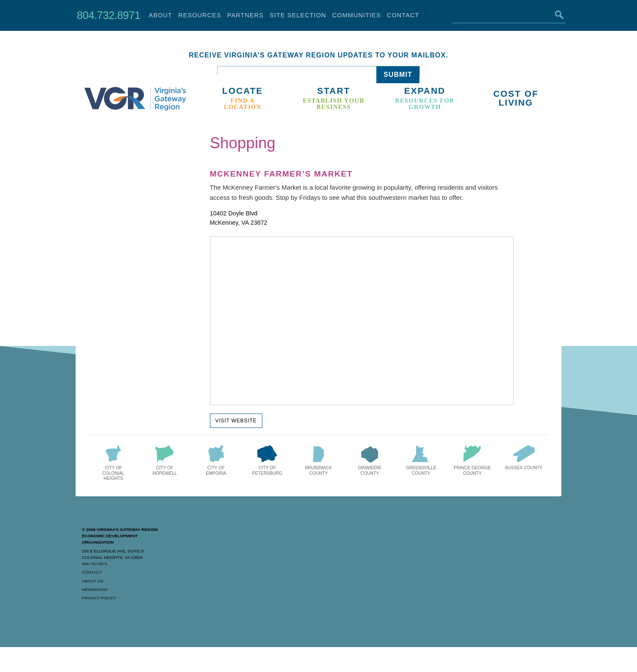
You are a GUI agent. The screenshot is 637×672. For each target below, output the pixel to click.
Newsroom (95, 589)
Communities (357, 15)
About (160, 15)
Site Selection (298, 15)
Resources (200, 15)
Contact (403, 15)
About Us (93, 581)
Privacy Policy (99, 598)
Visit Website (236, 421)
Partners (245, 15)
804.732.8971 (109, 15)
